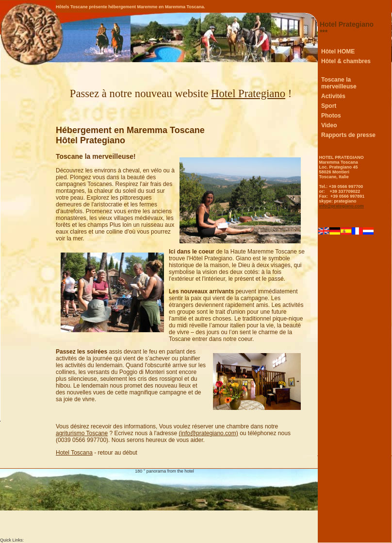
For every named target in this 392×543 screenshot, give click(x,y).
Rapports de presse (348, 135)
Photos (331, 116)
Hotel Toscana (74, 453)
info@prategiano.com (342, 206)
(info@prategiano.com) (209, 433)
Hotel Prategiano (248, 93)
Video (329, 125)
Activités (333, 96)
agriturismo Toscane (82, 433)
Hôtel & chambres (346, 61)
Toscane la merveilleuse (339, 83)
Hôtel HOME (338, 51)
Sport (329, 106)
